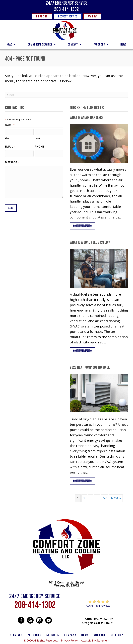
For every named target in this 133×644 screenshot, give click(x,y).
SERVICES (16, 635)
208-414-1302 (66, 9)
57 (105, 498)
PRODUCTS (34, 635)
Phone (39, 146)
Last (37, 138)
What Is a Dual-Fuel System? (90, 242)
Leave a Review (98, 612)
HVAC (11, 45)
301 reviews (103, 606)
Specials (53, 635)
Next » (116, 498)
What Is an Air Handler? (87, 118)
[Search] (66, 95)
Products (101, 45)
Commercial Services (42, 45)
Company (75, 45)
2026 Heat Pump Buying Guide (90, 367)
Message (12, 162)
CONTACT (100, 635)
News (123, 45)
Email (10, 146)
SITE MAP (117, 635)
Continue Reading (84, 226)
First (8, 138)
